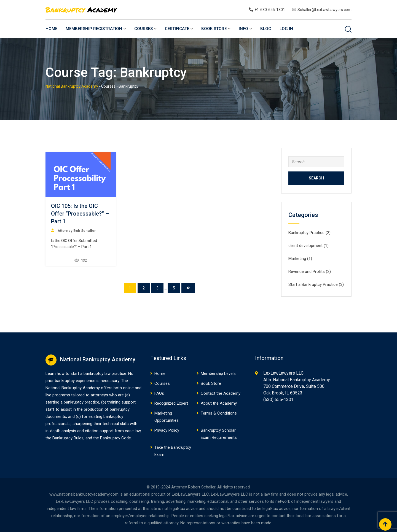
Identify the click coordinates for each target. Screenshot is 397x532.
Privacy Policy (167, 430)
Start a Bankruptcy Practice (313, 284)
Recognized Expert (171, 403)
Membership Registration (94, 29)
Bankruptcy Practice (306, 233)
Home (51, 29)
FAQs (159, 393)
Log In (286, 29)
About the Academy (219, 403)
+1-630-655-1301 (270, 10)
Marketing (297, 259)
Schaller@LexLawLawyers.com (324, 10)
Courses (143, 29)
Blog (266, 29)
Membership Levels (218, 374)
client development (305, 246)
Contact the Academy (221, 393)
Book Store (214, 29)
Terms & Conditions (219, 413)
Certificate (177, 29)
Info (243, 29)
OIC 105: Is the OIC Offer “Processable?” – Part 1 (80, 214)
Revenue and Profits (307, 272)
